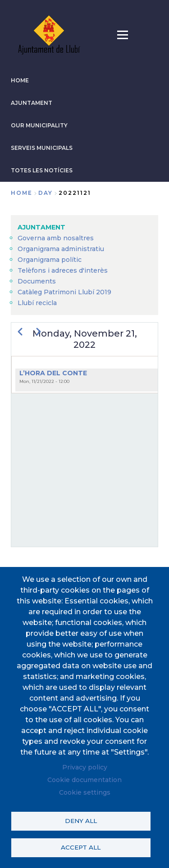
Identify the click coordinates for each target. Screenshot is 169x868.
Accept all (81, 847)
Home (22, 193)
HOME (20, 80)
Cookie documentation (84, 780)
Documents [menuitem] (37, 281)
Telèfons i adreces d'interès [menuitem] (63, 270)
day (46, 193)
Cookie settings (85, 792)
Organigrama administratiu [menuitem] (61, 249)
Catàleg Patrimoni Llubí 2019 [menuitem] (64, 292)
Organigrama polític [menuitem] (50, 260)
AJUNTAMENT (32, 103)
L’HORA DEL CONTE (53, 373)
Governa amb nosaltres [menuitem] (56, 238)
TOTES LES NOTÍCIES (42, 170)
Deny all (81, 821)
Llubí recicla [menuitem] (37, 303)
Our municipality (39, 125)
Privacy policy (85, 767)
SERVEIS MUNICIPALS (42, 148)
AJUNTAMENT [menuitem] (41, 227)
